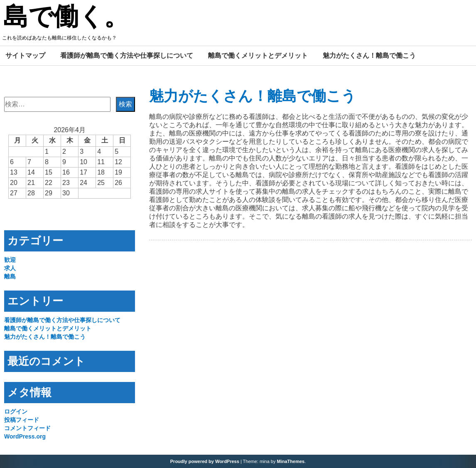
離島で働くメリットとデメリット (258, 55)
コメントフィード (27, 428)
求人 (10, 268)
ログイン (16, 411)
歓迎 (10, 260)
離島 (10, 276)
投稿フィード (22, 420)
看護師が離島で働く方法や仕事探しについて (127, 55)
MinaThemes (291, 461)
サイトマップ (25, 55)
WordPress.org (25, 436)
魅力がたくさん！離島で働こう (369, 55)
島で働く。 (66, 18)
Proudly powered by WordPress (205, 461)
